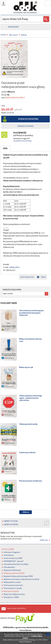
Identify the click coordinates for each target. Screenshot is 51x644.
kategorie (13, 27)
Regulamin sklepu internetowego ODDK (18, 576)
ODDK (3, 35)
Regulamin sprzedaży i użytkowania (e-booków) (21, 579)
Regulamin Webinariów (12, 570)
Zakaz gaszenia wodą (28, 424)
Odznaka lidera (9, 567)
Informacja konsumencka (13, 585)
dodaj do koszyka (28, 119)
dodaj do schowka (26, 126)
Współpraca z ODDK (11, 597)
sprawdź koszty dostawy (22, 141)
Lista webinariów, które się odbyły (16, 564)
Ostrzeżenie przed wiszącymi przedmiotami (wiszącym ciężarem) (31, 313)
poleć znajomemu (27, 277)
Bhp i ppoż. (13, 35)
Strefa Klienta (9, 555)
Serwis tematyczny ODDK (13, 558)
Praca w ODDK (9, 549)
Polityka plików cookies (12, 582)
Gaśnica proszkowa (27, 452)
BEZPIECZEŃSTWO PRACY (15, 98)
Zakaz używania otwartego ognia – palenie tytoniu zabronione (31, 398)
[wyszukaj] (22, 19)
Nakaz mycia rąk (26, 367)
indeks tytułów (11, 521)
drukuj (43, 277)
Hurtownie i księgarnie (12, 552)
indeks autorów (11, 525)
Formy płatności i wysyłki (13, 588)
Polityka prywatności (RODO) (14, 573)
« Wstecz (26, 512)
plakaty (24, 35)
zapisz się (44, 540)
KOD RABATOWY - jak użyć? (14, 561)
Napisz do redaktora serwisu (14, 594)
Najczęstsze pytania (11, 591)
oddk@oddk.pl (14, 267)
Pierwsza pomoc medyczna (31, 481)
